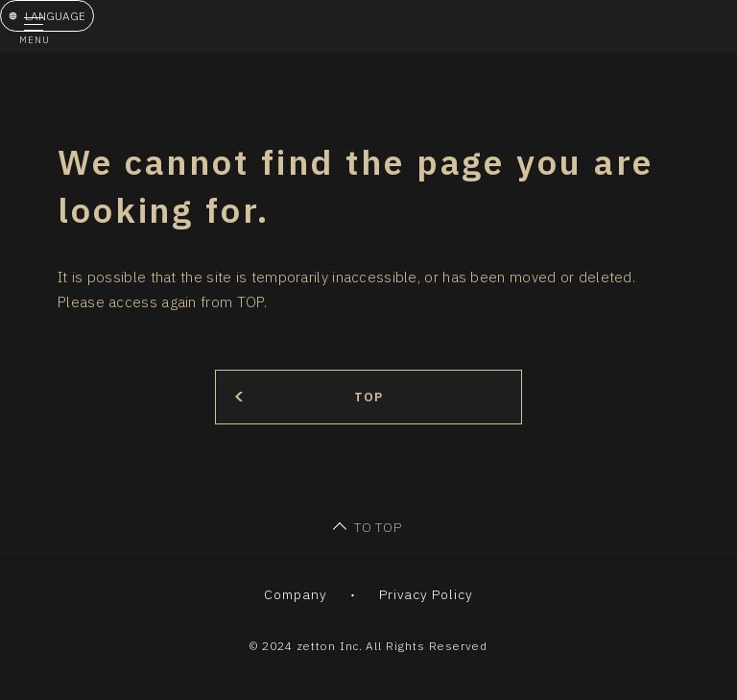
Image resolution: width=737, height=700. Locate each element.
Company (296, 594)
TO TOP (379, 527)
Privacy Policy (427, 594)
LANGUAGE (55, 16)
